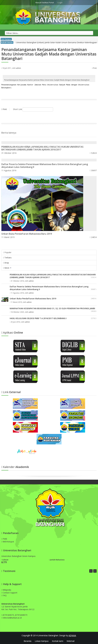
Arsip (6, 262)
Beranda (28, 640)
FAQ (4, 595)
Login (60, 3)
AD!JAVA (72, 635)
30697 (93, 170)
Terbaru (7, 257)
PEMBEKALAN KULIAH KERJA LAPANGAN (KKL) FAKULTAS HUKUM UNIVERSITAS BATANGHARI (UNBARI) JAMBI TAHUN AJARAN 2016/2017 (42, 148)
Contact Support (9, 592)
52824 (93, 152)
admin (18, 68)
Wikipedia (6, 589)
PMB (4, 538)
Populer (7, 252)
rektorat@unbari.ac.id (12, 617)
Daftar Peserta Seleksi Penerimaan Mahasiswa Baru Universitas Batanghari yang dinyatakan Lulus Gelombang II (45, 165)
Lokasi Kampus (42, 640)
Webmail (71, 640)
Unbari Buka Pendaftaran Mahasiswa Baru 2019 (27, 233)
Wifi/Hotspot (8, 541)
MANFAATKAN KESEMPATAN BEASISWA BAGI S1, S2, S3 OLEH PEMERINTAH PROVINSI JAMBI (52, 308)
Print (94, 68)
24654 (93, 237)
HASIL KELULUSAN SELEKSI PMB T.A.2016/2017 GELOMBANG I (38, 318)
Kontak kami (58, 640)
